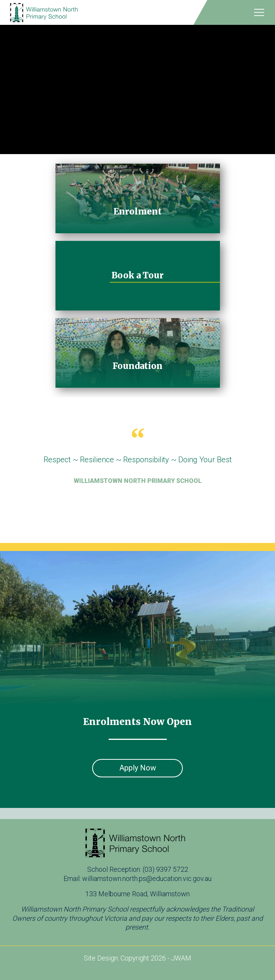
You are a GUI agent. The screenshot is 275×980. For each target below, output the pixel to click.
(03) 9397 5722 (165, 869)
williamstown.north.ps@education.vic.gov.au (147, 878)
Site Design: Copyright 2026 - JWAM (137, 958)
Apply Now (138, 768)
